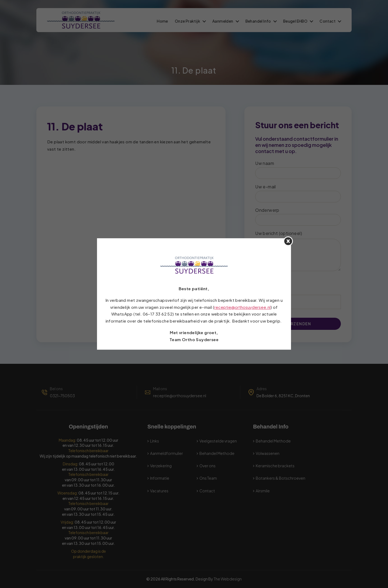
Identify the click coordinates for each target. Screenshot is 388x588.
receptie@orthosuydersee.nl (242, 307)
